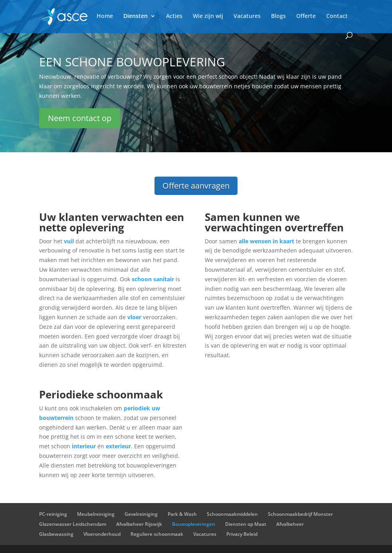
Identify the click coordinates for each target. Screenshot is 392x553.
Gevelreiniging (141, 514)
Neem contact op (80, 118)
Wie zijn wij (208, 16)
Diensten (136, 16)
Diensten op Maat (246, 524)
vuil (69, 241)
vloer (134, 317)
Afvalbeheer (290, 524)
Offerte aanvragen (196, 186)
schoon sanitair (152, 279)
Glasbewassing (56, 534)
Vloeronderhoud (102, 534)
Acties (174, 16)
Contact (337, 16)
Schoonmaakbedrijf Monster (300, 514)
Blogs (278, 16)
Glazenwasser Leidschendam (73, 524)
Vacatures (247, 16)
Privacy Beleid (242, 534)
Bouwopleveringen (194, 524)
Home (105, 16)
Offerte (306, 16)
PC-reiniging (53, 514)
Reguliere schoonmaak (157, 534)
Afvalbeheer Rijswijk (139, 524)
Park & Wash (182, 514)
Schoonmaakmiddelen (232, 514)
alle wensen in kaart (266, 241)
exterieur (118, 446)
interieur (84, 446)
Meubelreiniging (96, 514)
